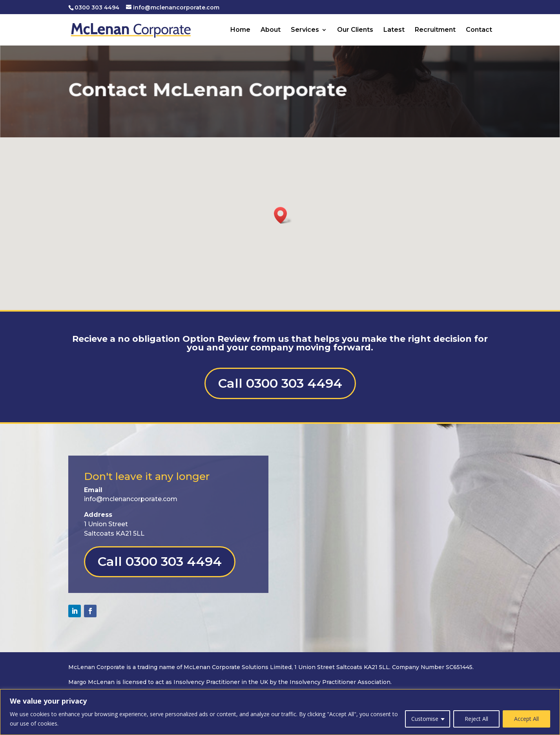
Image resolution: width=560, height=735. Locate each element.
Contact (479, 30)
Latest (394, 30)
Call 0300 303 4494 (280, 383)
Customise (425, 719)
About (271, 30)
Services (305, 30)
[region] (280, 712)
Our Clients (355, 30)
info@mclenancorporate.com (131, 499)
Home (240, 30)
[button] (283, 215)
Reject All (476, 719)
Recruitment (435, 30)
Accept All (526, 719)
